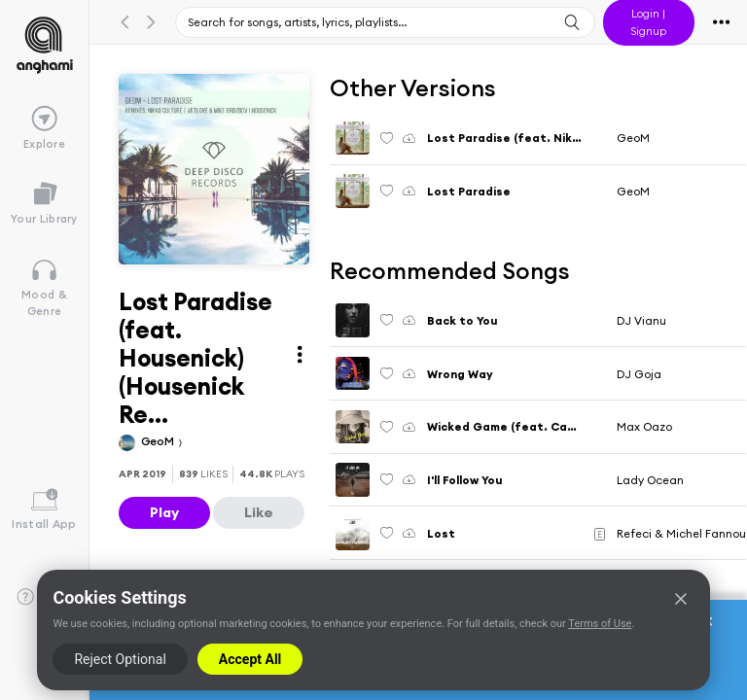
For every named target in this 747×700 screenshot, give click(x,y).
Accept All (250, 659)
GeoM (159, 441)
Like (259, 512)
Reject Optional (120, 659)
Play (164, 512)
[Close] (681, 599)
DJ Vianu (641, 320)
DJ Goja (639, 374)
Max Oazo (644, 426)
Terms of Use (600, 624)
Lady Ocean (650, 480)
